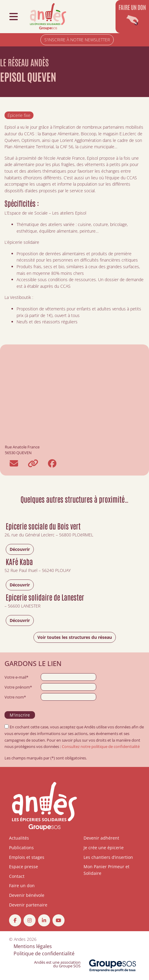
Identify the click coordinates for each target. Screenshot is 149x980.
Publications (21, 848)
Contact (17, 876)
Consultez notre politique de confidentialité (101, 746)
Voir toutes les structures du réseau (75, 637)
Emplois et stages (27, 857)
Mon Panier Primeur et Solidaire (106, 870)
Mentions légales (33, 946)
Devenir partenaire (28, 905)
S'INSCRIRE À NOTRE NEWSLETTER (77, 40)
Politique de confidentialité (44, 953)
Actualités (19, 838)
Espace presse (24, 867)
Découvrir (20, 549)
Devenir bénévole (27, 895)
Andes (20, 939)
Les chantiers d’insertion (108, 857)
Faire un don (22, 886)
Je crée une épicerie (104, 848)
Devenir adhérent (101, 838)
